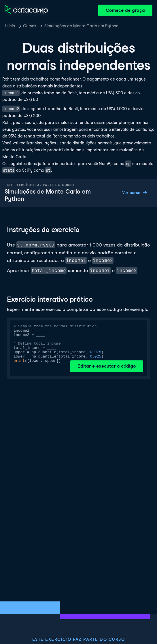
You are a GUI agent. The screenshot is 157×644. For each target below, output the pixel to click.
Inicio (10, 26)
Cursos (30, 26)
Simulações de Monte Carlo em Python (81, 26)
